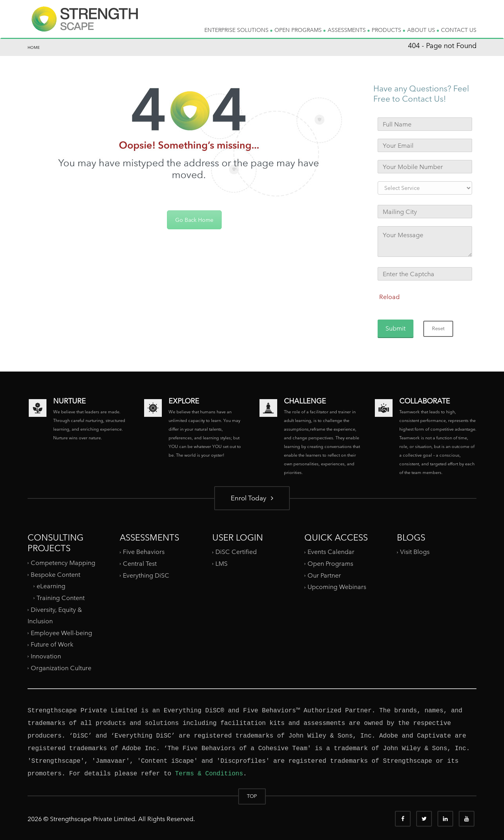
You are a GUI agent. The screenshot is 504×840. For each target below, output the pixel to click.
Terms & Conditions (209, 774)
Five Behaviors (144, 552)
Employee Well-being (61, 633)
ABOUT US (423, 30)
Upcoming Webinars (337, 587)
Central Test (140, 564)
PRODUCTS (388, 30)
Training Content (61, 598)
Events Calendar (331, 552)
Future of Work (52, 644)
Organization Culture (61, 668)
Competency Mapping (63, 563)
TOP (252, 796)
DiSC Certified (236, 552)
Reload (389, 297)
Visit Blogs (415, 552)
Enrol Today (252, 498)
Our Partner (324, 575)
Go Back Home (194, 220)
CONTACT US (459, 30)
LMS (221, 564)
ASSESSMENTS (349, 30)
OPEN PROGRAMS (300, 30)
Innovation (46, 656)
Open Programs (330, 564)
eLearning (51, 586)
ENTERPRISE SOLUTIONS (238, 30)
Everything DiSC (147, 575)
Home (34, 47)
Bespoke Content (56, 574)
